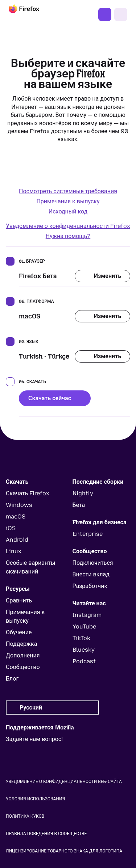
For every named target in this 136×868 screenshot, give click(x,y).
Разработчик (90, 586)
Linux (14, 551)
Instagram (87, 615)
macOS (16, 516)
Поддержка (21, 644)
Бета (79, 505)
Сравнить (19, 600)
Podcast (84, 661)
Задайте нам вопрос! (34, 739)
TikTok (81, 638)
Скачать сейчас (55, 398)
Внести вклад (91, 574)
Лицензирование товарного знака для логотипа (64, 851)
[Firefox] (30, 14)
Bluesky (84, 650)
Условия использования (35, 799)
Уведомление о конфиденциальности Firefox (68, 226)
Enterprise (88, 534)
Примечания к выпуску (68, 201)
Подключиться (93, 563)
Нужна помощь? (68, 236)
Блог (12, 679)
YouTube (84, 626)
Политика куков (25, 816)
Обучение (19, 632)
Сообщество (23, 667)
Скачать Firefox (105, 14)
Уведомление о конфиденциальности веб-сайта (64, 782)
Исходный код (68, 211)
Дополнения (23, 655)
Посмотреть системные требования (68, 191)
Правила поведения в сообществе (46, 834)
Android (17, 540)
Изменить (102, 276)
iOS (11, 528)
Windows (19, 505)
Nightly (83, 493)
